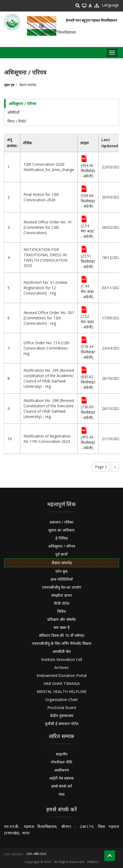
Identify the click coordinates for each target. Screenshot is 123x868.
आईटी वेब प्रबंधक (61, 778)
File (84, 159)
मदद (61, 794)
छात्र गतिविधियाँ (62, 579)
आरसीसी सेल (61, 651)
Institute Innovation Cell (62, 659)
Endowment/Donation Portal (62, 675)
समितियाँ (14, 112)
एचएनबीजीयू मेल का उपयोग (62, 587)
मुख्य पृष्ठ (9, 85)
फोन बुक (61, 571)
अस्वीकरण (62, 770)
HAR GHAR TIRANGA (62, 683)
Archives (61, 667)
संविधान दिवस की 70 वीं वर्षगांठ (62, 635)
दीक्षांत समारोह (62, 563)
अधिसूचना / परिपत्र (22, 104)
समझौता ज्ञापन (62, 595)
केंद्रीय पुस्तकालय (62, 716)
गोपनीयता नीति (61, 762)
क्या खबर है (61, 627)
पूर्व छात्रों (61, 554)
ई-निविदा (62, 538)
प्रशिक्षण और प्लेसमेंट (62, 619)
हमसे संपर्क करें (62, 786)
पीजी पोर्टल (61, 603)
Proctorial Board (62, 708)
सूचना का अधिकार (61, 530)
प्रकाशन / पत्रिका (62, 522)
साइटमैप (62, 754)
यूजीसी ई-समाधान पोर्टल (62, 724)
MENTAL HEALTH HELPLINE (61, 691)
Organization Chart (61, 700)
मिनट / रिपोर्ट (17, 121)
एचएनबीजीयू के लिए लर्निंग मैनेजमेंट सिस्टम (61, 643)
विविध (62, 611)
